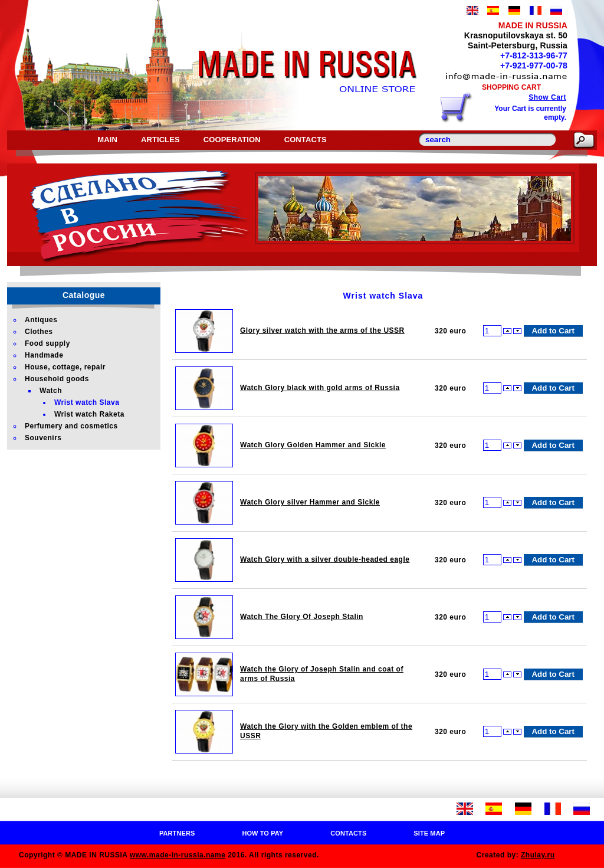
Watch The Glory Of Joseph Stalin (302, 617)
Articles (160, 140)
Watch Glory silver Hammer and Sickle (310, 502)
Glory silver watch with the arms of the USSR (322, 330)
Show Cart (547, 97)
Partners (177, 833)
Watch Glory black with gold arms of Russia (320, 388)
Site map (429, 833)
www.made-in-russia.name (178, 855)
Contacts (306, 140)
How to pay (262, 833)
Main (107, 140)
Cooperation (232, 140)
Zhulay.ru (538, 855)
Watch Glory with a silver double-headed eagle (325, 559)
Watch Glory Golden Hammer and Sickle (313, 445)
